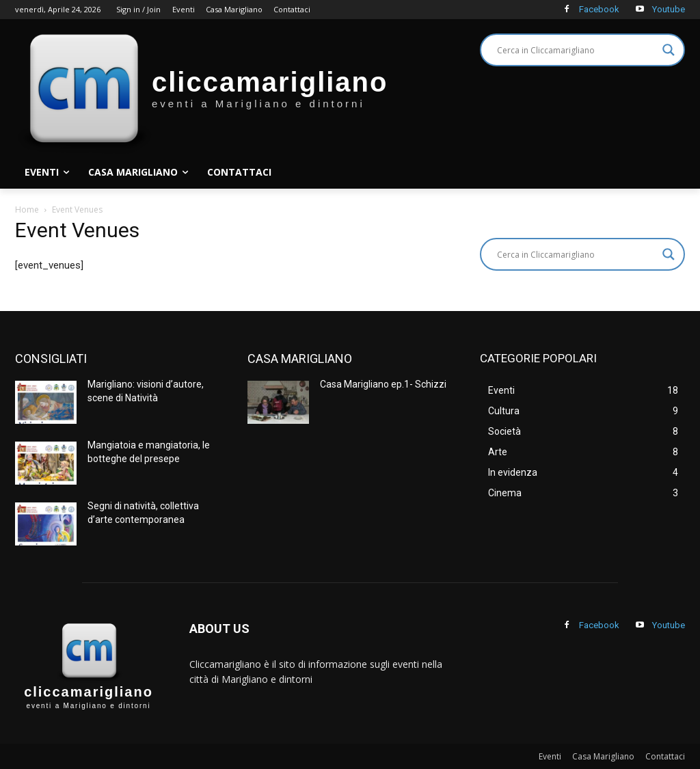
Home (27, 210)
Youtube (669, 9)
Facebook (599, 9)
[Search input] (576, 50)
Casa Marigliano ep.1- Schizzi (383, 384)
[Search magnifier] (669, 50)
